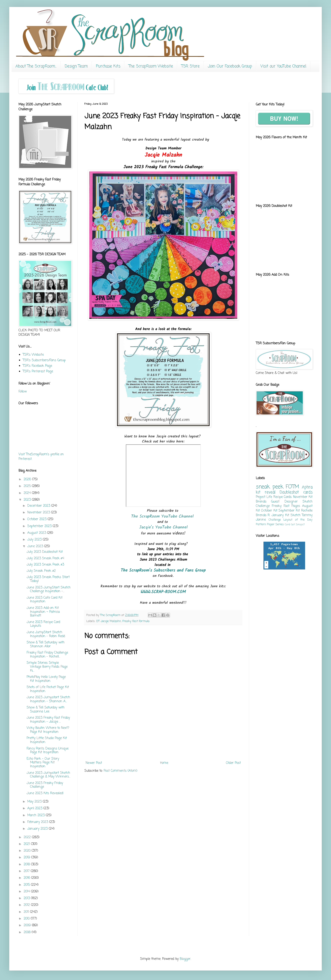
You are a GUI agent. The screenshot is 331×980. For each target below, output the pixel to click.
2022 (28, 837)
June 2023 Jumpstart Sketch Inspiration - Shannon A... (48, 699)
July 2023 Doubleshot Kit (45, 552)
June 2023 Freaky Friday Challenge (45, 785)
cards (308, 492)
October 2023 (37, 519)
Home (164, 763)
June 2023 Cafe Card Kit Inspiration (45, 600)
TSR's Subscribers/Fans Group (44, 360)
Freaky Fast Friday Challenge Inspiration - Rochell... (47, 655)
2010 (27, 919)
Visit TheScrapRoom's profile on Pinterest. (41, 457)
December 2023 (39, 506)
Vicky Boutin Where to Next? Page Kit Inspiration (48, 730)
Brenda (261, 502)
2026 (28, 479)
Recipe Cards (283, 497)
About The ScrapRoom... (36, 66)
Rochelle (307, 511)
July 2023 (35, 540)
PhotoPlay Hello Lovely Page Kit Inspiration (46, 679)
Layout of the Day (298, 520)
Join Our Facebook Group (230, 66)
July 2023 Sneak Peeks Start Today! (48, 579)
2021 (27, 844)
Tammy (307, 515)
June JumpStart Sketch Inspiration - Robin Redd (46, 634)
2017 (27, 871)
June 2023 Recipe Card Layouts (43, 624)
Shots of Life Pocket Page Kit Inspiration (48, 689)
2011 (27, 912)
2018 (27, 865)
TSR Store (190, 66)
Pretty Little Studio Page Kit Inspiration (47, 740)
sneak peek (269, 487)
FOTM (292, 487)
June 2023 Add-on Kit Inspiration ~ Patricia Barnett (43, 612)
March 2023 (37, 815)
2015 (27, 885)
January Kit (280, 515)
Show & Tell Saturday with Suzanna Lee (46, 710)
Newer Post (94, 763)
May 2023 (35, 802)
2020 (28, 851)
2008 (28, 932)
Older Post (233, 763)
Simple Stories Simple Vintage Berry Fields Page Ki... (47, 667)
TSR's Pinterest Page (38, 371)
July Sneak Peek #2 (41, 571)
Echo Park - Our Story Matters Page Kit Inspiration (43, 763)
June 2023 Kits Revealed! (45, 793)
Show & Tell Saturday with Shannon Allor (46, 645)
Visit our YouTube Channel (283, 66)
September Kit (289, 511)
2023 (28, 500)
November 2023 (39, 513)
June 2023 (36, 546)
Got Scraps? (298, 524)
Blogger (185, 959)
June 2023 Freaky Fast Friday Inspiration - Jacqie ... (48, 720)
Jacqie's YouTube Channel (163, 527)
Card (287, 524)
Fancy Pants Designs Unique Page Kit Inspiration (48, 751)
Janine (261, 520)
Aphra (307, 487)
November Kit (303, 497)
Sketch (295, 515)
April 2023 (35, 808)
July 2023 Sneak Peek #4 (45, 558)
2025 (28, 486)
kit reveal (266, 492)
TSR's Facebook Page (37, 366)
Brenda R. (263, 515)
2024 (28, 493)
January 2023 (38, 829)
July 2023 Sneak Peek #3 (45, 565)
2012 (27, 905)
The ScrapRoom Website (151, 66)
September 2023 (40, 526)
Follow (23, 392)
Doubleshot (289, 492)
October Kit (269, 511)
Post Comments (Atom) (121, 771)
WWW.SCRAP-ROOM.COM (163, 592)
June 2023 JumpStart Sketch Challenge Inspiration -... (49, 590)
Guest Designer (284, 502)
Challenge (275, 520)
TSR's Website (33, 355)
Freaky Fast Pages (286, 506)
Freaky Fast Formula (136, 621)
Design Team (76, 66)
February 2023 (38, 822)
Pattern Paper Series (270, 524)
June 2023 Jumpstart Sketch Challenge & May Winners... (48, 775)
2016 (27, 878)
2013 (27, 898)
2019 (27, 858)
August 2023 (37, 533)
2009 (28, 925)
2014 (27, 892)
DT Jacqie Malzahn (109, 621)
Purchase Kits (108, 66)
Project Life (264, 497)
